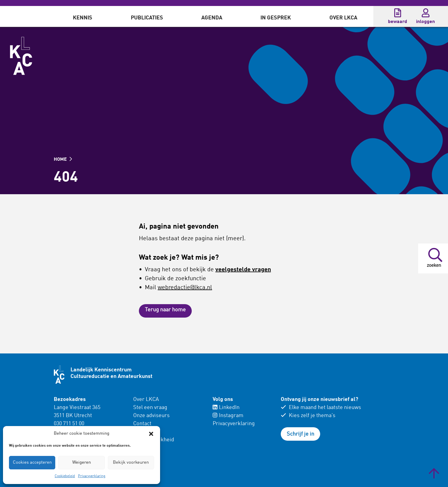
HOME (63, 160)
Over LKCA (343, 18)
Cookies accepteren (32, 463)
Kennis (83, 18)
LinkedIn (226, 408)
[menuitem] (83, 16)
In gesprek (276, 18)
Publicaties (147, 18)
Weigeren (82, 463)
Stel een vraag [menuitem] (150, 408)
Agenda (212, 18)
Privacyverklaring (92, 476)
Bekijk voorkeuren (131, 463)
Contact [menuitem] (142, 424)
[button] (151, 434)
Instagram (228, 416)
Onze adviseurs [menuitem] (151, 416)
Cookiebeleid (65, 476)
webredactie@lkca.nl (185, 288)
